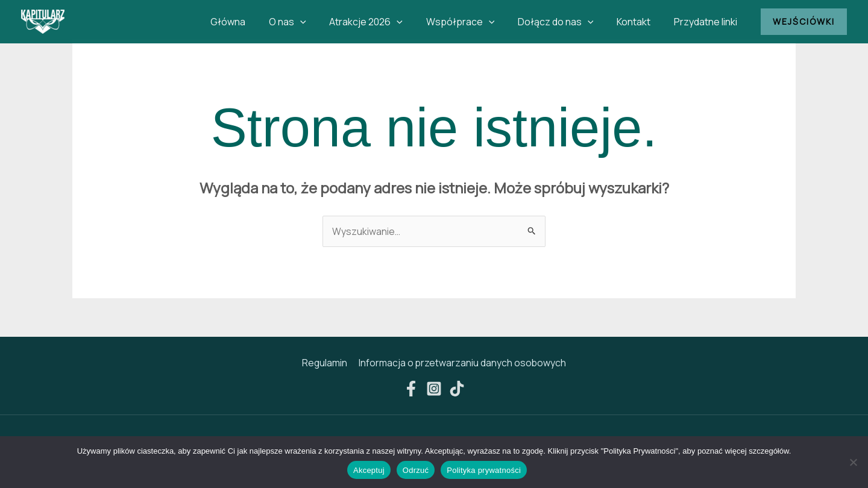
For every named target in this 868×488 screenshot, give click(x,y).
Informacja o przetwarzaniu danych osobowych (462, 363)
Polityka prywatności (484, 470)
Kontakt (640, 22)
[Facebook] (411, 389)
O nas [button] (310, 22)
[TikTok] (457, 389)
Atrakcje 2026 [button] (384, 22)
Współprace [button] (474, 22)
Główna (254, 22)
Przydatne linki (707, 22)
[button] (322, 22)
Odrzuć (416, 470)
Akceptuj (369, 470)
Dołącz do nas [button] (565, 22)
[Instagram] (434, 389)
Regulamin (325, 363)
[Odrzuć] (853, 462)
